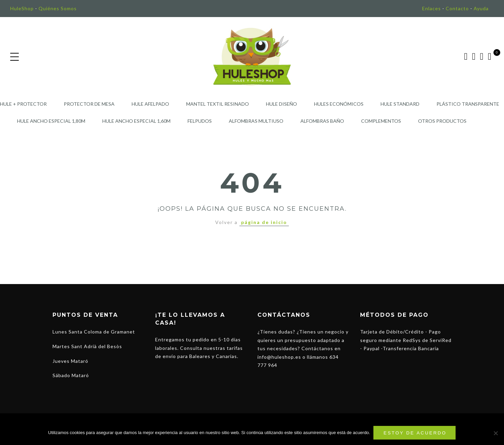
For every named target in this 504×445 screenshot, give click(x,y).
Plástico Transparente (468, 104)
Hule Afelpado (150, 104)
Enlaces (432, 8)
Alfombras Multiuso (256, 121)
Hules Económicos (339, 104)
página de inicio (264, 222)
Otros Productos (442, 121)
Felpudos (200, 121)
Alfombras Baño (322, 121)
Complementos (381, 121)
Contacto (457, 8)
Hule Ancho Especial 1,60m (136, 121)
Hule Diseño (281, 104)
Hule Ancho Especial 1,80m (51, 121)
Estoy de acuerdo (415, 433)
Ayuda (481, 8)
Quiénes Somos (58, 8)
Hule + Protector (23, 104)
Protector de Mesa (89, 104)
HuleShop (22, 8)
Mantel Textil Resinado (218, 104)
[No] (495, 433)
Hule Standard (400, 104)
